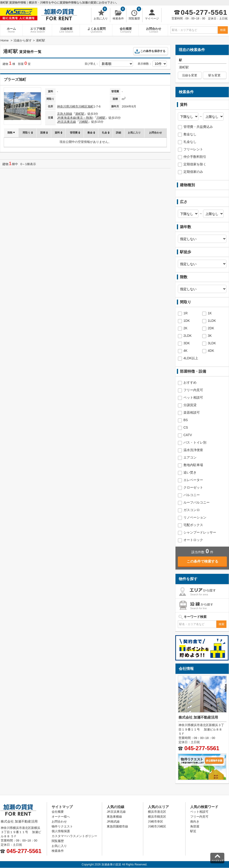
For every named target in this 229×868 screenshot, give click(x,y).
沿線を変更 (190, 75)
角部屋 (195, 826)
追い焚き (190, 472)
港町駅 (80, 114)
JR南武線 (113, 822)
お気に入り (101, 14)
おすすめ (190, 382)
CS (186, 427)
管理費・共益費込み (198, 127)
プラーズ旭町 (15, 80)
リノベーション (195, 517)
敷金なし (190, 134)
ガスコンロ (192, 510)
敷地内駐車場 (193, 465)
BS (186, 420)
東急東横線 (114, 817)
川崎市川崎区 (78, 106)
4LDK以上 (191, 358)
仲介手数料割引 (195, 157)
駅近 (193, 831)
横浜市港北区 (157, 812)
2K (185, 328)
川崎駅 (101, 118)
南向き (195, 822)
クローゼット (193, 487)
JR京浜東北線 (66, 122)
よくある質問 (97, 30)
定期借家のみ (193, 172)
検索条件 (119, 14)
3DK (187, 343)
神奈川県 (63, 106)
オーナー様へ (61, 817)
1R (186, 313)
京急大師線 (65, 114)
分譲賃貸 (190, 405)
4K (185, 351)
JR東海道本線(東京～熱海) (75, 118)
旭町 (90, 106)
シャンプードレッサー (200, 532)
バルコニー (192, 495)
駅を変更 (215, 75)
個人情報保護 (61, 831)
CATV (188, 435)
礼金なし (190, 142)
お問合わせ (154, 30)
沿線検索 (66, 30)
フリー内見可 (193, 390)
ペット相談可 (193, 397)
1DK (187, 321)
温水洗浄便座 (193, 450)
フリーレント (193, 149)
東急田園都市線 (117, 826)
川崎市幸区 (156, 822)
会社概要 (126, 30)
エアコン (190, 457)
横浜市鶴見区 (157, 817)
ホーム (11, 30)
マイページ (152, 14)
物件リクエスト (62, 826)
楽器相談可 (192, 412)
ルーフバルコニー (197, 502)
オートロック (193, 540)
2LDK (188, 336)
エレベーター (193, 480)
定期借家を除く (195, 164)
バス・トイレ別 (195, 442)
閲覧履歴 (135, 14)
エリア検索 (38, 30)
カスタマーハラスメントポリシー (74, 836)
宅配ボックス (193, 525)
